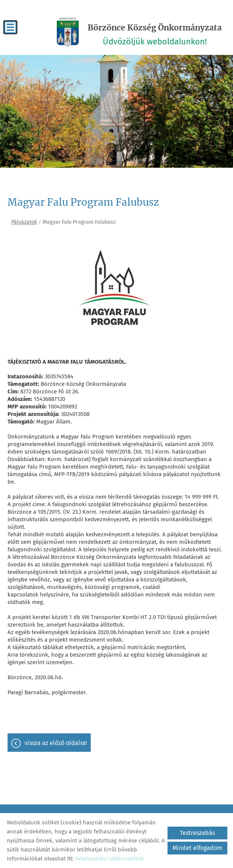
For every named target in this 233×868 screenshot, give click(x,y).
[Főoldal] (68, 32)
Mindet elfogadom (197, 848)
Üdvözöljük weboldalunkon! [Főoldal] (155, 35)
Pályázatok (24, 222)
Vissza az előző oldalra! (56, 743)
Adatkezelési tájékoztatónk (110, 859)
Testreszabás (197, 833)
